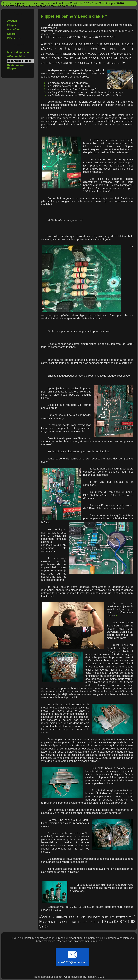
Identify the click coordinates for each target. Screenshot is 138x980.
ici (117, 615)
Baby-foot (14, 29)
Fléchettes (14, 38)
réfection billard (17, 56)
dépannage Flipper (19, 61)
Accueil (12, 21)
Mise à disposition (19, 52)
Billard (11, 34)
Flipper (12, 25)
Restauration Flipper (15, 67)
